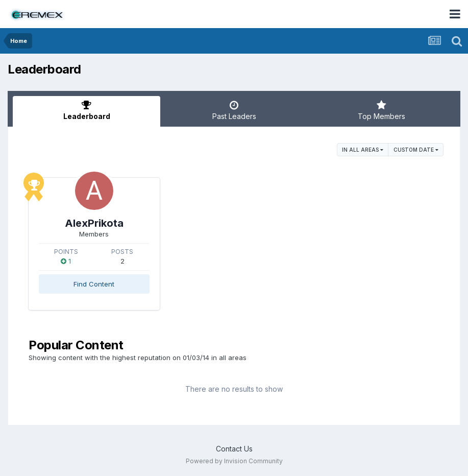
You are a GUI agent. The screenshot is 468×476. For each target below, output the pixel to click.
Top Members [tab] (381, 110)
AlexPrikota (94, 223)
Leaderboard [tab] (87, 110)
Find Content (94, 284)
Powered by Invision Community (234, 461)
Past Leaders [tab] (234, 110)
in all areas (363, 150)
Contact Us (234, 449)
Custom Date (416, 150)
